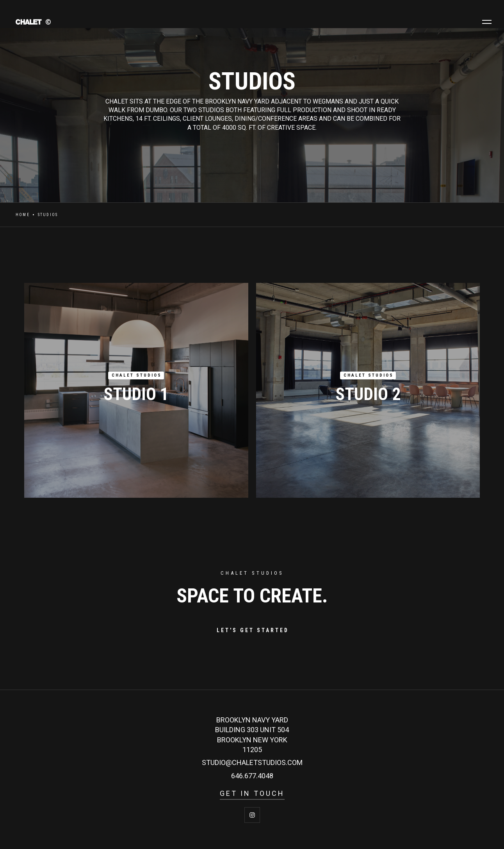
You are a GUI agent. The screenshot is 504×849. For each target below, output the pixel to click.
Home (23, 215)
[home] (70, 22)
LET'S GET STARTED (253, 630)
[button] (487, 22)
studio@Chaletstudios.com (252, 762)
